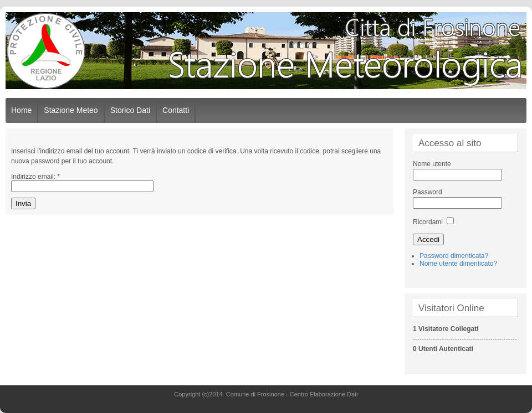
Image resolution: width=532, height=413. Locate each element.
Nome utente (432, 164)
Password (428, 192)
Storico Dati (130, 110)
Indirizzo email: (35, 177)
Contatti (176, 110)
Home (21, 110)
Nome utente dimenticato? (458, 264)
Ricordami (428, 222)
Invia (23, 203)
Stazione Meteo (71, 110)
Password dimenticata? (454, 256)
